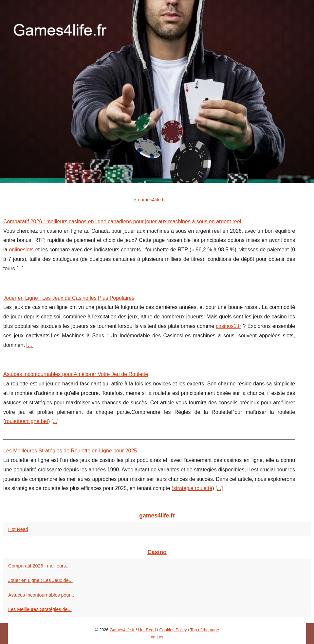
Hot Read (18, 529)
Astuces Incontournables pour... (41, 595)
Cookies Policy (173, 630)
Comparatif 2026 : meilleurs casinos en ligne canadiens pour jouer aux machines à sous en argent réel (122, 221)
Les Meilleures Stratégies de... (40, 609)
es (161, 637)
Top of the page (205, 630)
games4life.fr (151, 200)
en (153, 637)
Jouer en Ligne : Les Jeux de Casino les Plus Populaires (69, 298)
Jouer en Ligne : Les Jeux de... (40, 580)
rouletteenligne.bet (27, 421)
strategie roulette (193, 488)
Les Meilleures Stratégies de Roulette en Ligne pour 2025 (70, 451)
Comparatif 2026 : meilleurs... (39, 566)
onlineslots (21, 250)
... (20, 269)
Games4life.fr (122, 630)
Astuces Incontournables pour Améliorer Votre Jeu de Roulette (76, 374)
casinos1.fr (228, 326)
